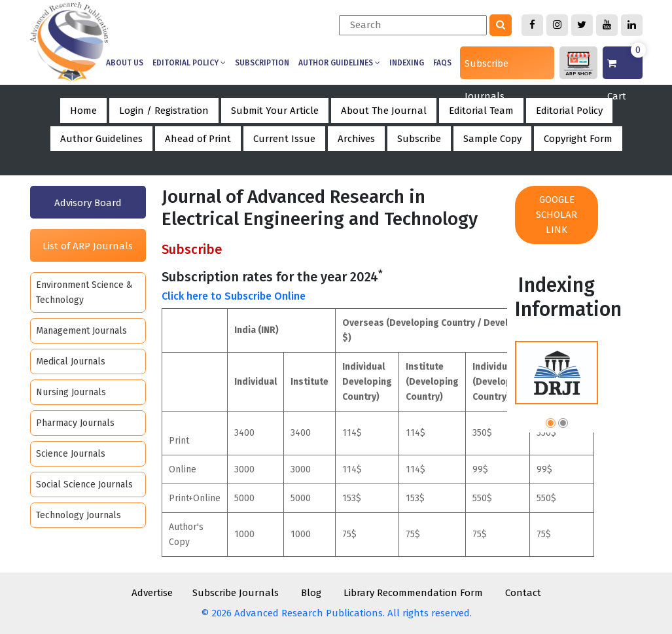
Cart (625, 63)
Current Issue (284, 139)
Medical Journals (71, 361)
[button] (551, 425)
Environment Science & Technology (84, 292)
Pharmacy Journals (75, 423)
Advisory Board (88, 203)
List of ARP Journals (88, 246)
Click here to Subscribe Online (234, 296)
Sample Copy (492, 139)
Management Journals (81, 331)
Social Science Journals (84, 484)
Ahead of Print (198, 139)
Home (83, 111)
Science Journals (71, 454)
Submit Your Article (275, 111)
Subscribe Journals (486, 68)
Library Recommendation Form (413, 593)
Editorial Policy (189, 63)
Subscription (262, 63)
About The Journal (384, 111)
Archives (356, 139)
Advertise (152, 593)
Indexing (407, 63)
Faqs (442, 63)
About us (125, 63)
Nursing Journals (71, 392)
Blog (311, 593)
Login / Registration (164, 111)
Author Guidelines (339, 63)
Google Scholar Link (557, 215)
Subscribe (419, 139)
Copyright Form (578, 139)
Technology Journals (79, 515)
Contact (523, 593)
